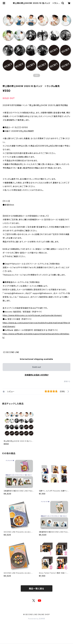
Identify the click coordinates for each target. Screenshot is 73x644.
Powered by (37, 619)
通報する (67, 381)
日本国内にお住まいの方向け (37, 375)
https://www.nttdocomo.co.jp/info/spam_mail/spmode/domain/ (32, 315)
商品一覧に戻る (37, 589)
